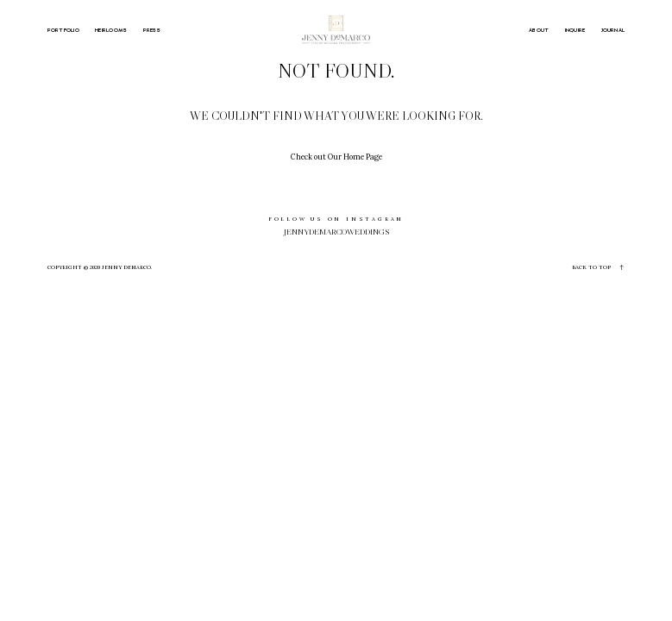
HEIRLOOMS (111, 30)
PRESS (152, 30)
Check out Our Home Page (336, 157)
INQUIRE (575, 30)
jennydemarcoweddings (336, 232)
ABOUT (539, 30)
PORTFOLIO (63, 30)
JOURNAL (613, 30)
